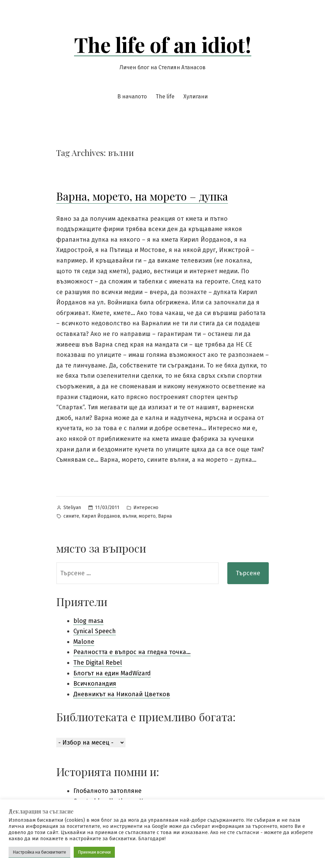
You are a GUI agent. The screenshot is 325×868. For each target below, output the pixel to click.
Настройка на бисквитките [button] (39, 852)
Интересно (146, 508)
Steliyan (72, 508)
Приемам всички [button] (94, 852)
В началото (132, 97)
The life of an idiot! (163, 44)
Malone (84, 642)
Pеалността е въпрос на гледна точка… (132, 652)
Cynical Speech (95, 631)
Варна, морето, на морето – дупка (142, 196)
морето (147, 516)
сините (71, 516)
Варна (165, 516)
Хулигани (196, 97)
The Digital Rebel (98, 663)
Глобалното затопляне (107, 791)
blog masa (88, 621)
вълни (129, 516)
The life (165, 97)
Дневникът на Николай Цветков (122, 694)
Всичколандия (95, 684)
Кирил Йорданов (101, 516)
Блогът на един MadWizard (112, 673)
